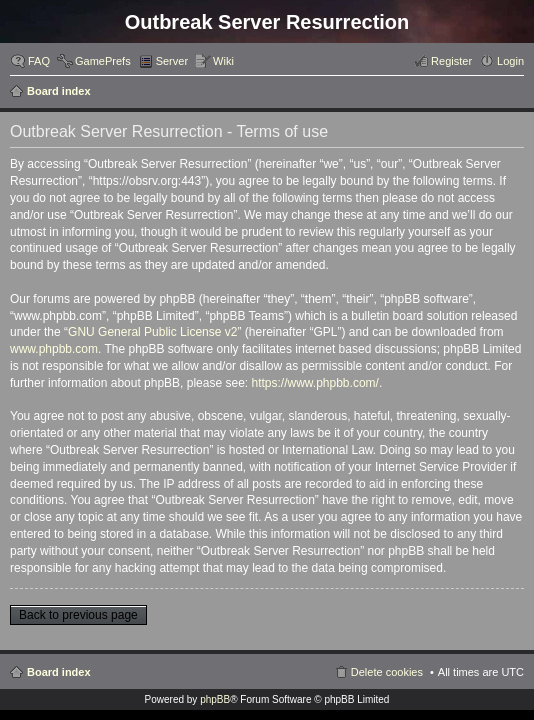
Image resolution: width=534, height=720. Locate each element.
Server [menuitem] (172, 61)
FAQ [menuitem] (39, 61)
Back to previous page (78, 615)
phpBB (215, 699)
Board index (59, 91)
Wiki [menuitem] (223, 61)
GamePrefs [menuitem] (103, 61)
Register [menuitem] (451, 61)
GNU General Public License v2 (152, 332)
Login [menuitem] (510, 61)
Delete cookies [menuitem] (387, 672)
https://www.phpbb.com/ (314, 383)
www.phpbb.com (54, 349)
